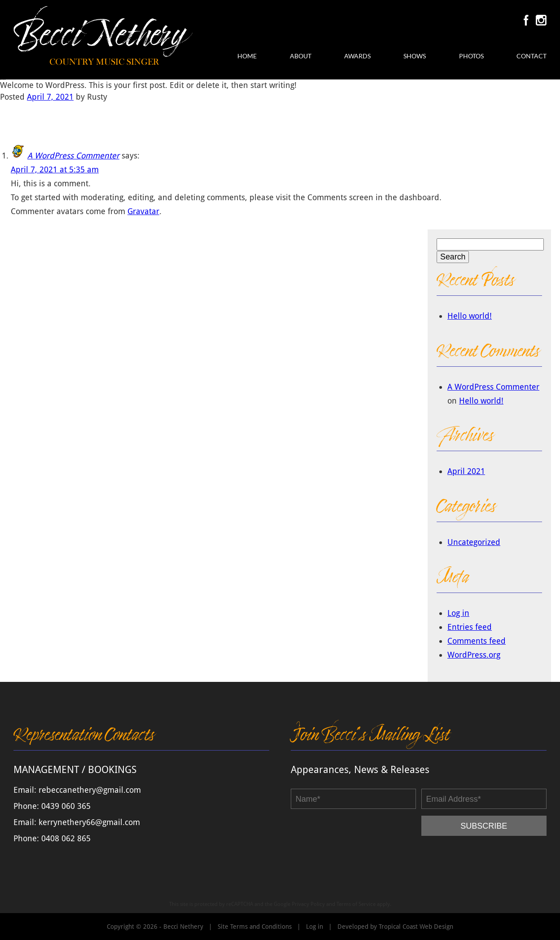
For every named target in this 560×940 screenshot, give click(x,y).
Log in (458, 613)
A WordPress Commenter (73, 156)
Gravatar (143, 211)
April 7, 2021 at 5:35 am (55, 169)
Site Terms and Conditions (255, 927)
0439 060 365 (66, 806)
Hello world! (470, 316)
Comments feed (477, 641)
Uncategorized (474, 542)
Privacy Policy (308, 904)
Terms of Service (356, 904)
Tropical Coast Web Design (416, 927)
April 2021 (466, 471)
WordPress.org (474, 655)
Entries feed (470, 627)
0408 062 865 (66, 838)
